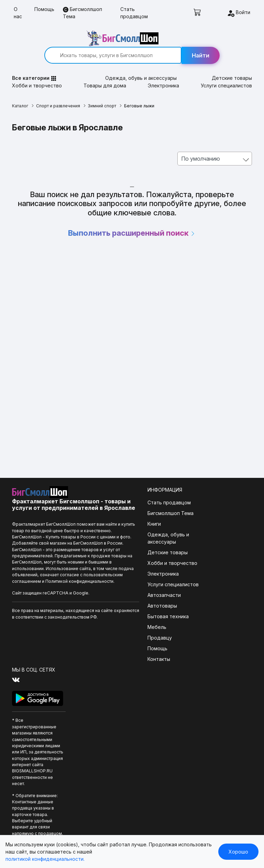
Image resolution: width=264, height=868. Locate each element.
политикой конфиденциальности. (45, 859)
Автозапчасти (133, 580)
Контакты (127, 644)
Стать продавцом (134, 13)
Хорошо (238, 852)
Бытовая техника (136, 602)
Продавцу (128, 623)
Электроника (163, 71)
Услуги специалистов (225, 71)
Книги (123, 509)
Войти (239, 13)
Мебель (125, 612)
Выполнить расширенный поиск (132, 218)
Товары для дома (106, 71)
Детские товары (230, 63)
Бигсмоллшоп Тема (82, 13)
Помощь (44, 9)
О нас (18, 13)
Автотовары (131, 591)
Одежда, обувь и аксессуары (141, 63)
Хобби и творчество (39, 71)
